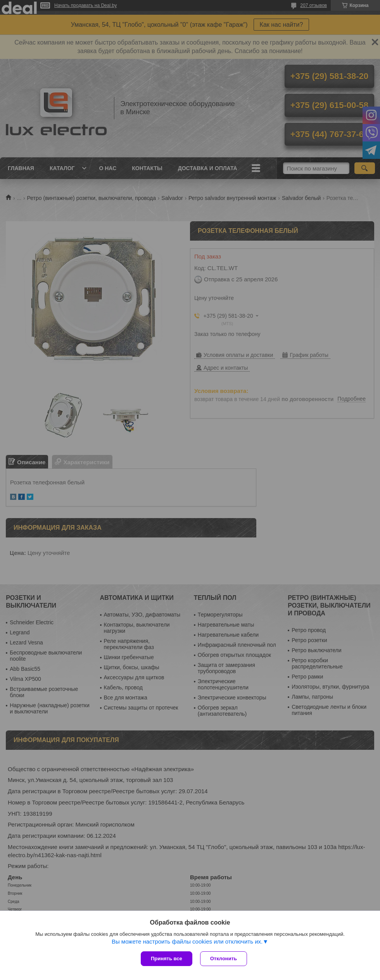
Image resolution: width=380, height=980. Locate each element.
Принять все (167, 958)
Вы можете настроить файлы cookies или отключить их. (187, 941)
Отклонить (224, 958)
